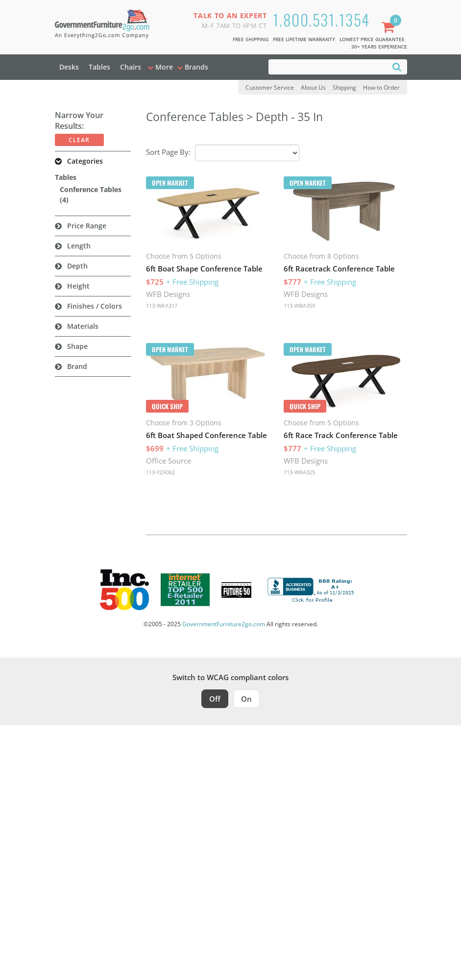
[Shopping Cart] (390, 28)
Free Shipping (251, 39)
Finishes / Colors (95, 306)
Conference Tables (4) (91, 195)
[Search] (397, 66)
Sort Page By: (168, 152)
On (246, 699)
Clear (79, 140)
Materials (83, 326)
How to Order (381, 87)
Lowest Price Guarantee (372, 39)
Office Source (169, 461)
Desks (69, 67)
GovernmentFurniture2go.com (224, 624)
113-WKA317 (162, 306)
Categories (85, 161)
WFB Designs (168, 294)
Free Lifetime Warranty (304, 39)
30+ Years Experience (379, 47)
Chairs (131, 67)
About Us (313, 87)
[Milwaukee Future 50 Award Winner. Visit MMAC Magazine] (236, 590)
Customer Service (270, 87)
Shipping (344, 87)
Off (215, 699)
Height (78, 286)
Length (79, 246)
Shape (77, 346)
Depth (77, 266)
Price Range (87, 226)
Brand (77, 366)
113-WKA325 (299, 472)
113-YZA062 (160, 472)
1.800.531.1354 (321, 19)
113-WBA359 (299, 306)
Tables (99, 67)
